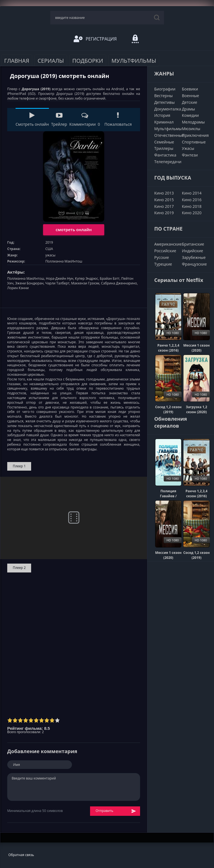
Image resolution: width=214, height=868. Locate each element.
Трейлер (59, 119)
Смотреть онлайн (32, 119)
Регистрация (95, 39)
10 (57, 720)
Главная (17, 61)
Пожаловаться (118, 119)
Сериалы (51, 61)
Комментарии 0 (84, 119)
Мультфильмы (134, 61)
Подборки (88, 61)
